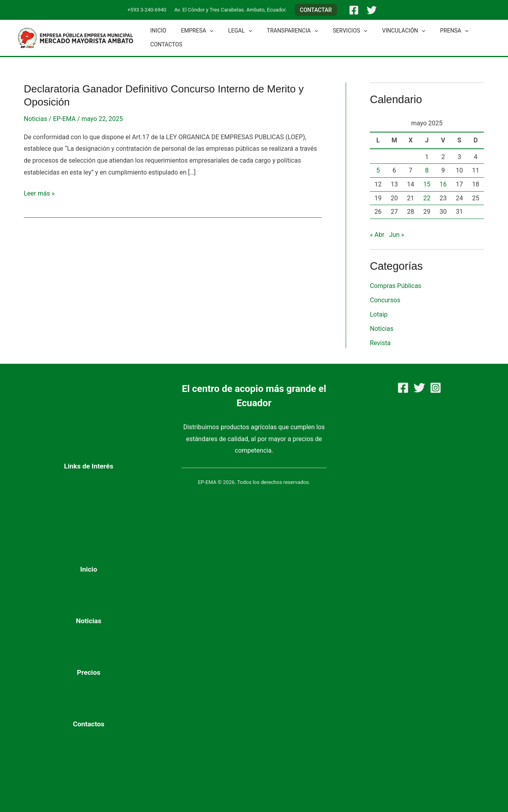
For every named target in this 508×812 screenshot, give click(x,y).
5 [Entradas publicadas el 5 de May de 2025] (378, 170)
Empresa (192, 31)
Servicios (334, 31)
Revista (380, 343)
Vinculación (384, 31)
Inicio (156, 31)
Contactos (165, 44)
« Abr (377, 235)
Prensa (431, 31)
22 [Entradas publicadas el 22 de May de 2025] (427, 198)
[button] (316, 10)
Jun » (396, 235)
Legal (231, 31)
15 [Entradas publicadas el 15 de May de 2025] (427, 184)
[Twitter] (372, 10)
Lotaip (379, 314)
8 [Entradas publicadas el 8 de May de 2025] (427, 170)
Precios (89, 672)
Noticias (36, 119)
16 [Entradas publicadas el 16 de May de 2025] (443, 184)
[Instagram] (436, 388)
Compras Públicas (396, 286)
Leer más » (39, 192)
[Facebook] (354, 10)
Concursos (385, 300)
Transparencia (280, 31)
